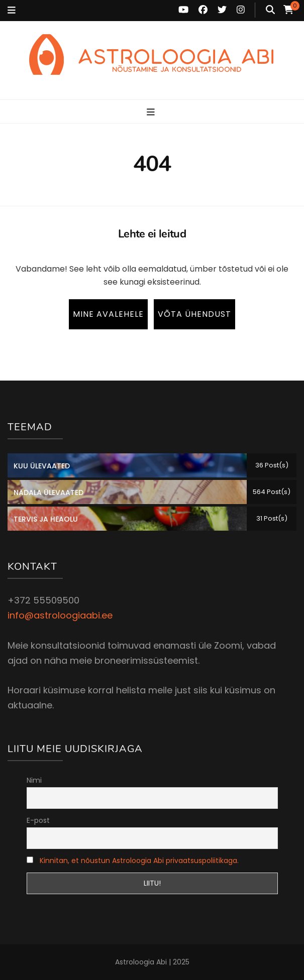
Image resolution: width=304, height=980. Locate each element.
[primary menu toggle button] (152, 112)
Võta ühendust (194, 314)
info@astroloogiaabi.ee (60, 615)
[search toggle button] (270, 10)
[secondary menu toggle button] (12, 11)
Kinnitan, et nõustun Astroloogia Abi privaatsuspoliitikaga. (139, 861)
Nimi (34, 780)
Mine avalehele (108, 314)
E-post (38, 820)
